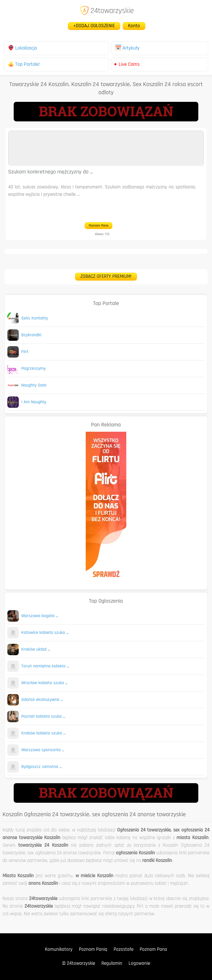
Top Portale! (24, 65)
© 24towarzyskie (79, 964)
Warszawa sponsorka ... (43, 750)
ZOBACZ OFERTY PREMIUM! (106, 277)
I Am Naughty (34, 402)
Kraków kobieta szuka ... (43, 733)
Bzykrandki (31, 335)
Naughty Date (34, 385)
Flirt (25, 352)
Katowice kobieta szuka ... (45, 633)
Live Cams (129, 65)
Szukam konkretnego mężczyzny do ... (51, 172)
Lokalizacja (22, 48)
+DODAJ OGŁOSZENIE (94, 26)
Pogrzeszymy (33, 369)
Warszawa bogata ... (40, 616)
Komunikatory (59, 950)
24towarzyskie (107, 11)
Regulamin (112, 964)
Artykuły (127, 48)
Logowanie (139, 964)
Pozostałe (123, 950)
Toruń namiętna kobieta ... (45, 666)
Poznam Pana (99, 226)
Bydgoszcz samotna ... (41, 767)
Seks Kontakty (35, 318)
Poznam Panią (93, 950)
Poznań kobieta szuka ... (43, 717)
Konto (134, 26)
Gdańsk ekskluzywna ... (42, 700)
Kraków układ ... (36, 649)
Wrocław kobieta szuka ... (44, 683)
